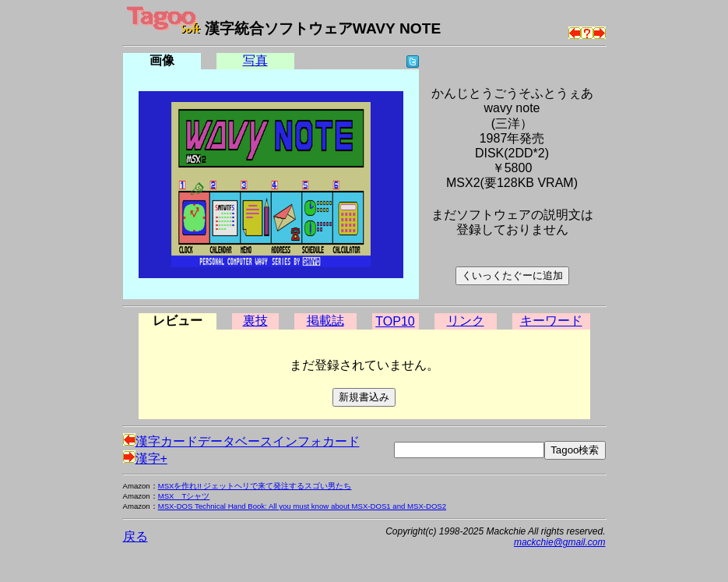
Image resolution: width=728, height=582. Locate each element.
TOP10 (395, 321)
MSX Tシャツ (184, 496)
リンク (466, 321)
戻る (135, 536)
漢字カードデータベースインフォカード (241, 441)
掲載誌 (325, 321)
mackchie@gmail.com (560, 542)
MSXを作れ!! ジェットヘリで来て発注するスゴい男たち (255, 486)
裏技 (255, 321)
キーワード (551, 321)
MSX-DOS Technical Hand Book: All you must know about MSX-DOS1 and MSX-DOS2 (302, 506)
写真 (255, 60)
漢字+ (145, 459)
